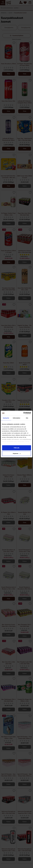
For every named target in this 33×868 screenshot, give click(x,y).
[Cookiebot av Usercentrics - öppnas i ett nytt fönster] (23, 413)
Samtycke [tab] (6, 418)
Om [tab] (27, 418)
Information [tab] (17, 418)
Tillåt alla (17, 448)
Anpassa (17, 453)
